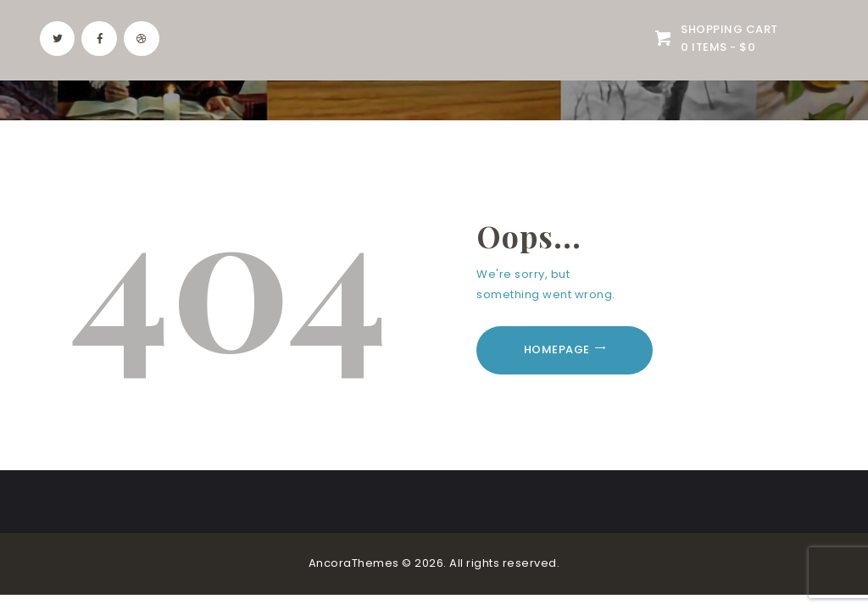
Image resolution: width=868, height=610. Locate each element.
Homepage (557, 349)
